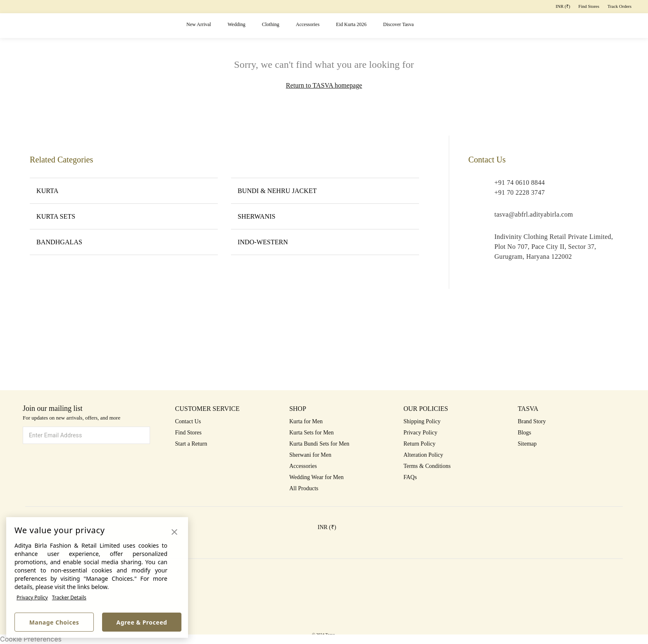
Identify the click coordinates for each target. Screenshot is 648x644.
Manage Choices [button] (54, 622)
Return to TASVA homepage (324, 85)
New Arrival (199, 24)
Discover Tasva (398, 24)
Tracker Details (69, 597)
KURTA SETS (124, 216)
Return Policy (419, 444)
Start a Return (191, 444)
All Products (304, 488)
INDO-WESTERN (325, 242)
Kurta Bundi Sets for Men (319, 444)
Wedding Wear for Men (317, 477)
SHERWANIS (325, 216)
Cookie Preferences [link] (31, 639)
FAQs (410, 477)
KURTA (124, 191)
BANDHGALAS (124, 242)
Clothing (271, 24)
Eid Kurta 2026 (351, 24)
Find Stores (589, 6)
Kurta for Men (306, 421)
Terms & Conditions (427, 466)
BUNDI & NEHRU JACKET (325, 191)
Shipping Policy (422, 421)
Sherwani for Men (310, 455)
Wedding (237, 24)
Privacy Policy (32, 597)
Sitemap (527, 444)
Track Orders (619, 6)
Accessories (308, 24)
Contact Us (188, 421)
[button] (532, 26)
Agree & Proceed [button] (142, 622)
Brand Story (532, 421)
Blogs (525, 433)
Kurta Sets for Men (312, 433)
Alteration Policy (423, 455)
